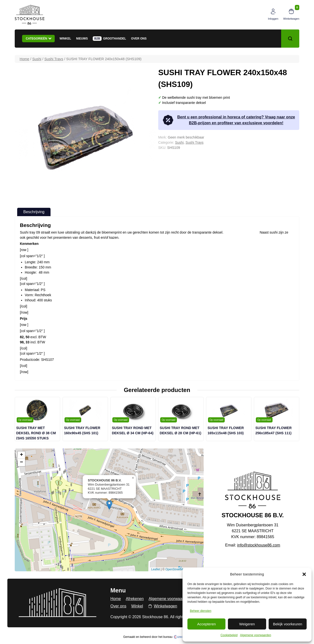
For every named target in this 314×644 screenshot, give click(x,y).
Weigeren (247, 624)
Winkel (65, 39)
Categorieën (39, 38)
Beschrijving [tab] (34, 212)
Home (24, 59)
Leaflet (156, 569)
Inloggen (273, 19)
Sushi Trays (54, 59)
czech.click (182, 637)
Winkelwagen (291, 19)
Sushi (37, 59)
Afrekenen (135, 599)
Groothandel (115, 39)
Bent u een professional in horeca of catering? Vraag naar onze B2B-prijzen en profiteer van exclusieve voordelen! (229, 120)
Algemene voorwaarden (255, 635)
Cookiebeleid (229, 635)
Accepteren (207, 624)
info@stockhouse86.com (259, 545)
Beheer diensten (201, 611)
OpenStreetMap (176, 569)
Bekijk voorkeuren (288, 624)
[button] (304, 574)
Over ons (139, 39)
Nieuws (82, 39)
